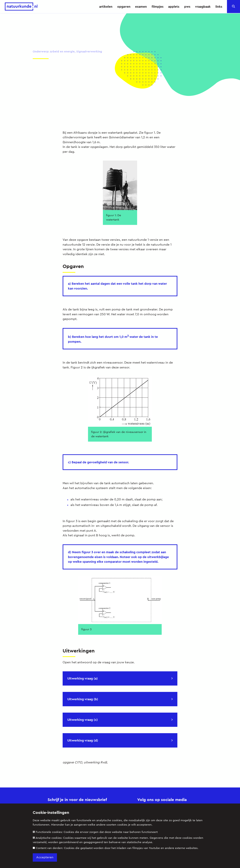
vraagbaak (203, 7)
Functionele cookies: (95, 832)
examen (141, 7)
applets (174, 7)
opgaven (124, 7)
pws (187, 7)
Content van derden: (116, 848)
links (219, 7)
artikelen (106, 7)
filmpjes (158, 7)
